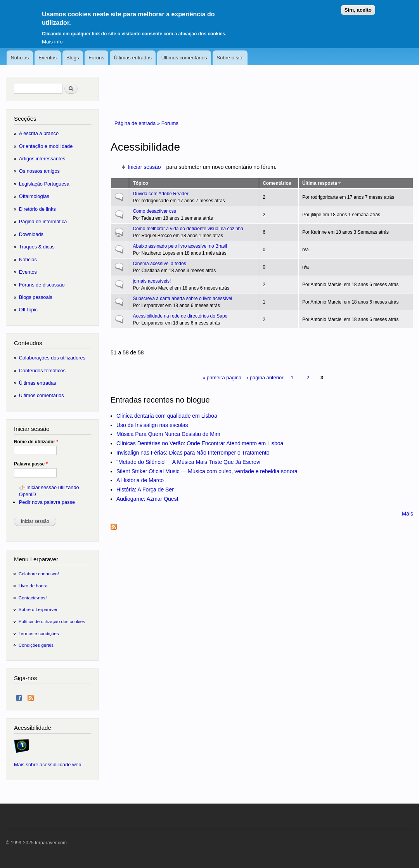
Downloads (31, 234)
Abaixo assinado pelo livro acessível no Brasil (180, 246)
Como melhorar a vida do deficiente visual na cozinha (188, 229)
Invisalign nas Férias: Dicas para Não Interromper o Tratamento (193, 453)
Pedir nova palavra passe (47, 502)
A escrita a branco (39, 133)
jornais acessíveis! (152, 281)
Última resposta (322, 183)
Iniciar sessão (144, 167)
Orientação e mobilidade (46, 146)
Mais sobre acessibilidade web (48, 765)
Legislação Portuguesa (44, 184)
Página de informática (43, 221)
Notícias (20, 58)
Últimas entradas (133, 58)
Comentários (277, 183)
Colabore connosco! (39, 574)
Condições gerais (36, 645)
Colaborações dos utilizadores (52, 358)
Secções (25, 119)
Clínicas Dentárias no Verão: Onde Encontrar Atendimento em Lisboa (200, 443)
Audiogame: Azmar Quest (147, 499)
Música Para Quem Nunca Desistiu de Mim (168, 434)
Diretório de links (37, 209)
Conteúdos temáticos (42, 371)
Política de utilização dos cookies (52, 621)
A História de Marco (140, 480)
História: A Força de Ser (145, 490)
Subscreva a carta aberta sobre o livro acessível (182, 299)
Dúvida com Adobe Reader (160, 194)
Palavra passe (31, 464)
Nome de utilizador (36, 442)
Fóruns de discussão (42, 285)
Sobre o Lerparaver (38, 609)
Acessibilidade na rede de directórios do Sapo (180, 316)
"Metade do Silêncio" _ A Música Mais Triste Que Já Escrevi (188, 462)
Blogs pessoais (36, 297)
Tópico (140, 183)
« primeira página (222, 378)
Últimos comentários (184, 58)
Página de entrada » (138, 123)
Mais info (52, 37)
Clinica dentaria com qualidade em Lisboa (167, 416)
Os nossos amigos (39, 171)
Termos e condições (39, 633)
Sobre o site (230, 58)
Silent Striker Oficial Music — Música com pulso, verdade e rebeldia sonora (207, 471)
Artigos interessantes (42, 159)
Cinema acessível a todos (159, 264)
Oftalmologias (34, 196)
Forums (170, 123)
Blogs (73, 58)
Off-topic (28, 310)
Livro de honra (33, 586)
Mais (407, 514)
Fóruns (96, 58)
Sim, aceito (358, 5)
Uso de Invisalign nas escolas (152, 425)
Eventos (48, 58)
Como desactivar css (154, 211)
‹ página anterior (265, 378)
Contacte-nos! (33, 598)
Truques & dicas (37, 247)
